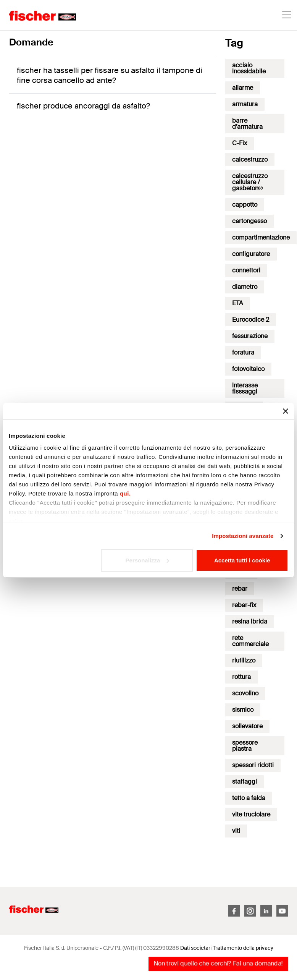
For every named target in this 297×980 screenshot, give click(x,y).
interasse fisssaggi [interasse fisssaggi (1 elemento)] (245, 388)
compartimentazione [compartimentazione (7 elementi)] (261, 237)
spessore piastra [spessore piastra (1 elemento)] (245, 746)
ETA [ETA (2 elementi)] (238, 303)
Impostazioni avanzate (243, 536)
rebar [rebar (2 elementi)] (240, 589)
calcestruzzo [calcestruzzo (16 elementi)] (250, 160)
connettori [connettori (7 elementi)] (246, 270)
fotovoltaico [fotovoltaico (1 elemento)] (248, 369)
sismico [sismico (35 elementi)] (243, 710)
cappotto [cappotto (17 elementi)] (245, 205)
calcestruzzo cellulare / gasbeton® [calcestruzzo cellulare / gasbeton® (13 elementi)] (250, 182)
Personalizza (147, 560)
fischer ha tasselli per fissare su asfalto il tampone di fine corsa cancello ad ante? (110, 75)
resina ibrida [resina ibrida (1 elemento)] (250, 621)
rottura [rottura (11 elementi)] (241, 677)
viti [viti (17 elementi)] (236, 831)
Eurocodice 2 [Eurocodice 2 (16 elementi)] (251, 320)
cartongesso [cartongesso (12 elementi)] (249, 221)
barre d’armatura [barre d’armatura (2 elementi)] (247, 124)
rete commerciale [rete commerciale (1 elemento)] (250, 641)
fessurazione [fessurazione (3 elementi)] (250, 336)
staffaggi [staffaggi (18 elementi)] (245, 782)
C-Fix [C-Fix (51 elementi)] (240, 143)
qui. (125, 493)
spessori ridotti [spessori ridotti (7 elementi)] (253, 765)
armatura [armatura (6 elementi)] (245, 104)
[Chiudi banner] (286, 411)
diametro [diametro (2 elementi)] (245, 287)
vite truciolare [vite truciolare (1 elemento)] (251, 814)
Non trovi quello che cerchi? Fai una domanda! (218, 963)
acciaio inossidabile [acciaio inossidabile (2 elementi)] (249, 68)
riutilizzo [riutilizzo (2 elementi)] (244, 660)
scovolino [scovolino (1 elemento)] (245, 693)
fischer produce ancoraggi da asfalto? (83, 106)
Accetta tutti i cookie (242, 560)
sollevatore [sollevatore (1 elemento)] (247, 726)
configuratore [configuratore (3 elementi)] (251, 254)
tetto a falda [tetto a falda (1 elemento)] (249, 798)
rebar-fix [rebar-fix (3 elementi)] (244, 605)
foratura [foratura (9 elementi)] (243, 352)
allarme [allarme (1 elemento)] (243, 88)
